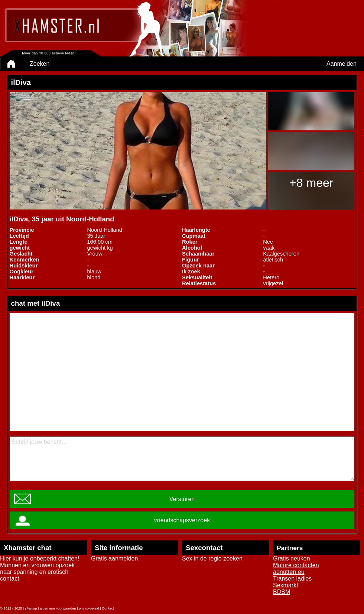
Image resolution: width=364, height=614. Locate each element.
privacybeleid (89, 608)
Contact (108, 608)
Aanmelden (342, 64)
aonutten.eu (289, 572)
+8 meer (311, 183)
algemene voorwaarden (58, 608)
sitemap (31, 608)
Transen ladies (292, 579)
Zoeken (40, 64)
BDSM (282, 592)
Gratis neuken (292, 558)
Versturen (182, 499)
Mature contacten (296, 565)
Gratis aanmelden (114, 558)
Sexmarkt (286, 585)
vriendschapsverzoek (182, 520)
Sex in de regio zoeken (212, 558)
